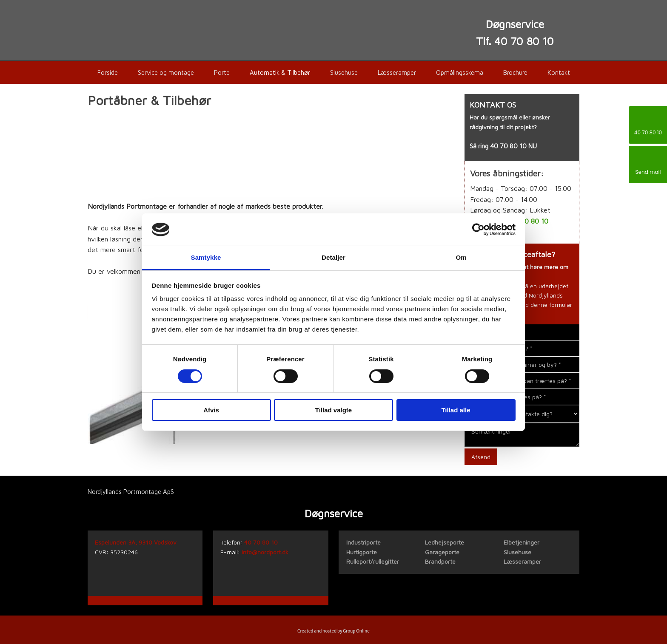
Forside (108, 72)
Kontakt (559, 72)
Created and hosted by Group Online (333, 631)
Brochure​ (515, 72)
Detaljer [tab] (333, 257)
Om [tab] (461, 257)
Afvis (211, 410)
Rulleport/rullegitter (373, 561)
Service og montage (166, 72)
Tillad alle (456, 410)
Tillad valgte (333, 410)
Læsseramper (397, 72)
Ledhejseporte (445, 542)
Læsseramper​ (522, 561)
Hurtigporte (362, 552)
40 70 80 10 (508, 146)
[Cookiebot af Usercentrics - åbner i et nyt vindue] (478, 230)
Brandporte (440, 561)
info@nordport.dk (265, 552)
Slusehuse (344, 72)
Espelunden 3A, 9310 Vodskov (136, 542)
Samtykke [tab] (206, 257)
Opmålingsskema (460, 72)
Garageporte (442, 552)
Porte (222, 72)
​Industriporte (363, 542)
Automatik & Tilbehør (280, 72)
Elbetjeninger (522, 542)
